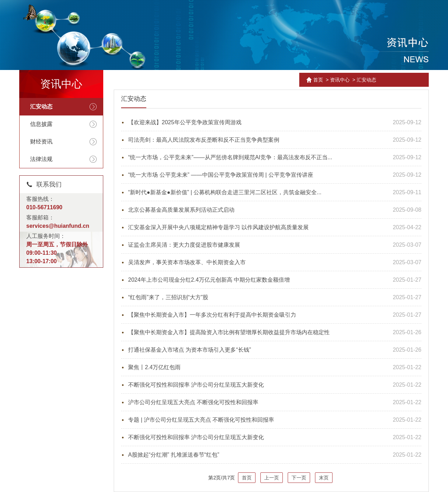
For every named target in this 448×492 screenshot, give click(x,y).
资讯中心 (340, 80)
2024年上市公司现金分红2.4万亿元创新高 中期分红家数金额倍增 (209, 280)
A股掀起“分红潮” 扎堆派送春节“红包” (174, 455)
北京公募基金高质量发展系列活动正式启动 (181, 210)
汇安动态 (41, 107)
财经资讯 (41, 142)
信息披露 (41, 124)
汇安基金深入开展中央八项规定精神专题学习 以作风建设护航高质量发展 (218, 227)
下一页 (299, 478)
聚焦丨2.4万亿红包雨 (154, 367)
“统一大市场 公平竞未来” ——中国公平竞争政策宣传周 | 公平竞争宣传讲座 (221, 175)
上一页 (272, 478)
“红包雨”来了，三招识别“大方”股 (168, 297)
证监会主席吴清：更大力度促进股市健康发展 (184, 245)
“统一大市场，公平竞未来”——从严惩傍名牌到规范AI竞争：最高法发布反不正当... (230, 157)
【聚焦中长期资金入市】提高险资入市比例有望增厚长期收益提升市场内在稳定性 (229, 332)
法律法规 (41, 159)
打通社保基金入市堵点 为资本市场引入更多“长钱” (190, 350)
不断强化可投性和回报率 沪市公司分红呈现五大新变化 (196, 385)
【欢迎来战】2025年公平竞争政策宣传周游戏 (185, 122)
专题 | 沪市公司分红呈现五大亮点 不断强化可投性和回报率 (201, 420)
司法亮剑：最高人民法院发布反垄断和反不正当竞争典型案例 (204, 140)
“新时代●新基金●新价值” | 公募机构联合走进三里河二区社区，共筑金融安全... (225, 192)
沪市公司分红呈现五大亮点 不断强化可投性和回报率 (193, 402)
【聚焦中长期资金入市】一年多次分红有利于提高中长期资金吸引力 (212, 315)
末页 (324, 478)
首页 (318, 80)
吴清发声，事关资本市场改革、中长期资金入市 (187, 262)
